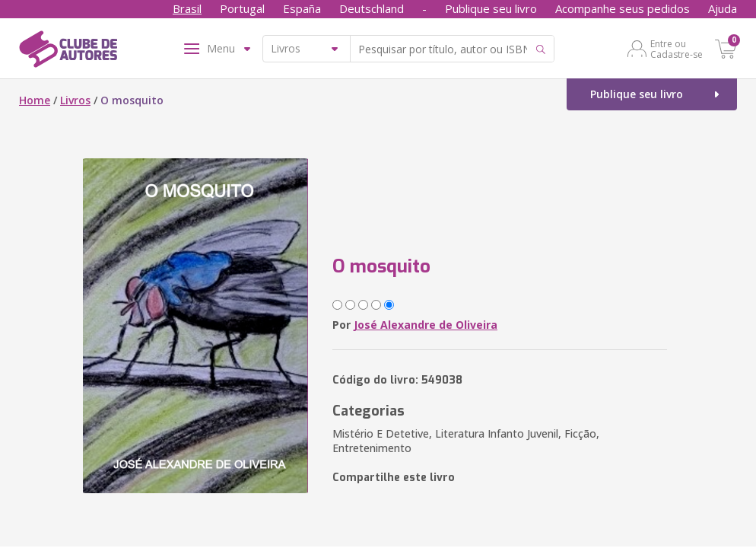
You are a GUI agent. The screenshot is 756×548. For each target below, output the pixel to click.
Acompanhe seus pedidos (623, 8)
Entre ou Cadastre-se (677, 49)
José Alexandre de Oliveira (426, 325)
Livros (75, 100)
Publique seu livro (491, 8)
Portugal (242, 8)
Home (35, 100)
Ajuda (723, 8)
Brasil (187, 8)
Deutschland (372, 8)
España (302, 8)
